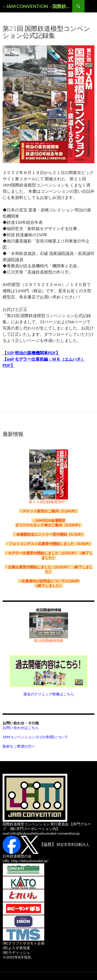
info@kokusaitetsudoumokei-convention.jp (45, 833)
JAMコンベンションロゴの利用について (35, 737)
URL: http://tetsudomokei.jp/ (25, 861)
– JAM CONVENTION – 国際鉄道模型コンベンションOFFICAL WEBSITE (37, 6)
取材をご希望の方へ (19, 746)
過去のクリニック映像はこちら (49, 694)
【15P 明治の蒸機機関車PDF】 (31, 353)
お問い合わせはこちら (21, 728)
